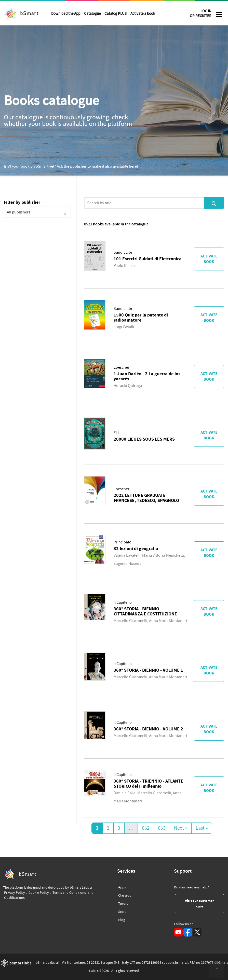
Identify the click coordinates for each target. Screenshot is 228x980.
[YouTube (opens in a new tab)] (178, 932)
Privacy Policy (15, 893)
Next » (181, 828)
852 (146, 828)
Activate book (209, 259)
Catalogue (92, 14)
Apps (122, 887)
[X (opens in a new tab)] (197, 932)
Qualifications (14, 898)
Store (122, 911)
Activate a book (143, 14)
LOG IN (201, 14)
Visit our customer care (204, 904)
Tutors (123, 903)
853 (162, 828)
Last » (202, 828)
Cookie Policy (39, 893)
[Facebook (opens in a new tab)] (188, 932)
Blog (122, 919)
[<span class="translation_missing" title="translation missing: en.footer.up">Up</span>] (217, 970)
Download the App (66, 14)
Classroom (126, 895)
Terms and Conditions (69, 893)
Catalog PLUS (116, 14)
